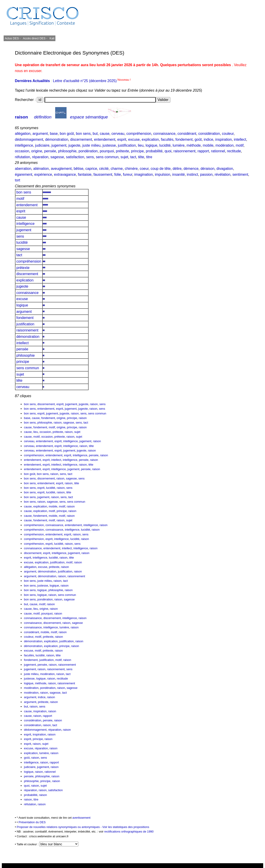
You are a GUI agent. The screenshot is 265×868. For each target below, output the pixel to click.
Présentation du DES (32, 822)
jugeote (74, 145)
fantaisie (85, 174)
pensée (50, 151)
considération (209, 134)
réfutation (23, 157)
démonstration (57, 139)
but (95, 134)
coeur (144, 169)
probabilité (154, 151)
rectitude (234, 151)
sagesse (57, 157)
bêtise (78, 169)
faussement (103, 174)
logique (151, 145)
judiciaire (42, 145)
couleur (228, 134)
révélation (222, 174)
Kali (52, 38)
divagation (225, 169)
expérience (43, 174)
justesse (109, 145)
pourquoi (107, 151)
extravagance (65, 174)
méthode (194, 145)
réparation (40, 157)
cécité (104, 169)
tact (133, 157)
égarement (24, 174)
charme (117, 169)
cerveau (118, 134)
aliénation (41, 169)
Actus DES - (13, 38)
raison (22, 117)
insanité (178, 174)
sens (90, 157)
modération (225, 145)
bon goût (67, 134)
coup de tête (161, 169)
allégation (23, 134)
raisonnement (185, 151)
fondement (184, 139)
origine (37, 151)
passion (206, 174)
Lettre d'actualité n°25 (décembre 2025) (92, 81)
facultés (167, 139)
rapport (203, 151)
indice (208, 139)
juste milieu (92, 145)
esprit (122, 139)
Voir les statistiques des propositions (126, 827)
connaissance (164, 134)
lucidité (165, 145)
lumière (178, 145)
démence (191, 169)
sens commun (107, 157)
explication (150, 139)
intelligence (24, 145)
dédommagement (29, 139)
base (54, 134)
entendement (105, 139)
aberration (23, 169)
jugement (59, 145)
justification (127, 145)
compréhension (139, 134)
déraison (207, 169)
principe (137, 151)
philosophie (67, 151)
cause (105, 134)
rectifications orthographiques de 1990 (129, 832)
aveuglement (61, 169)
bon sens (83, 134)
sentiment (240, 174)
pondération (88, 151)
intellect (240, 139)
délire (177, 169)
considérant (187, 134)
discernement (81, 139)
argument (40, 134)
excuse (134, 139)
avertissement (82, 818)
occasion (22, 151)
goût (198, 139)
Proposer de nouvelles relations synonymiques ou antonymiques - (60, 827)
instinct (192, 174)
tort (18, 180)
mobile (208, 145)
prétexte (122, 151)
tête (141, 157)
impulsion (163, 174)
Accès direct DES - (35, 38)
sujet (124, 157)
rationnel (218, 151)
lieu (141, 145)
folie (118, 174)
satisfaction (75, 157)
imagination (144, 174)
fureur (128, 174)
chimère (131, 169)
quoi (168, 151)
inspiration (224, 139)
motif (240, 145)
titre (149, 157)
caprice (91, 169)
